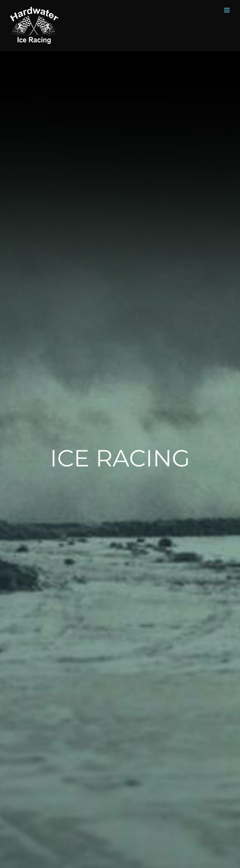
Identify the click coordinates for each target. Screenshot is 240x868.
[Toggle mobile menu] (227, 10)
